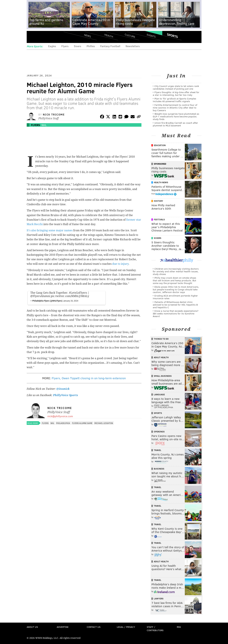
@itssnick (63, 389)
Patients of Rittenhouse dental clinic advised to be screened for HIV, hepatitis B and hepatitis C (175, 305)
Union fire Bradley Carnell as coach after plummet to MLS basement (175, 124)
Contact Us (94, 627)
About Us (32, 627)
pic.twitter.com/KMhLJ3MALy (70, 296)
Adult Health (161, 357)
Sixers (78, 46)
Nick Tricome (54, 114)
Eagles (52, 46)
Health (109, 36)
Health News (161, 182)
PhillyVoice (50, 37)
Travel (158, 450)
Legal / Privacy (126, 627)
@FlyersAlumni (40, 296)
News (88, 36)
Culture (130, 36)
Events (151, 36)
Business (159, 469)
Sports (172, 36)
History (158, 201)
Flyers (65, 46)
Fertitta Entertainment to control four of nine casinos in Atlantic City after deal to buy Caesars (175, 108)
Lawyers (159, 599)
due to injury (120, 264)
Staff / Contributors (155, 629)
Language (159, 394)
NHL (44, 125)
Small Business (163, 376)
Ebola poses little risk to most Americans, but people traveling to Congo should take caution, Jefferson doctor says (176, 289)
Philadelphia (63, 423)
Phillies (91, 46)
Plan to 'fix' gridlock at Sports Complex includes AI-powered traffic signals (174, 100)
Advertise (63, 627)
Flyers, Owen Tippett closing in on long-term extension (89, 378)
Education (160, 145)
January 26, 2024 (71, 301)
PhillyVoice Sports (65, 395)
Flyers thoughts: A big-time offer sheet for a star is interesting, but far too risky (176, 94)
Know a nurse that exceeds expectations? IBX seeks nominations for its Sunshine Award (176, 313)
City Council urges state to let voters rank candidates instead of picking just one (176, 87)
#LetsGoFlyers (78, 293)
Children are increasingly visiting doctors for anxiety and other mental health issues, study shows (176, 271)
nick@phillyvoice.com (60, 416)
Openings (159, 432)
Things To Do (161, 339)
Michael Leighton (104, 423)
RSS (179, 627)
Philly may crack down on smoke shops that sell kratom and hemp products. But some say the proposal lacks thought (174, 280)
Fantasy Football (110, 46)
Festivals (159, 219)
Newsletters (133, 46)
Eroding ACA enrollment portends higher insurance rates (175, 297)
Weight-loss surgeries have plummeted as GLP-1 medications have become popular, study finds (176, 116)
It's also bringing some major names (50, 230)
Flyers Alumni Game (82, 423)
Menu (32, 37)
